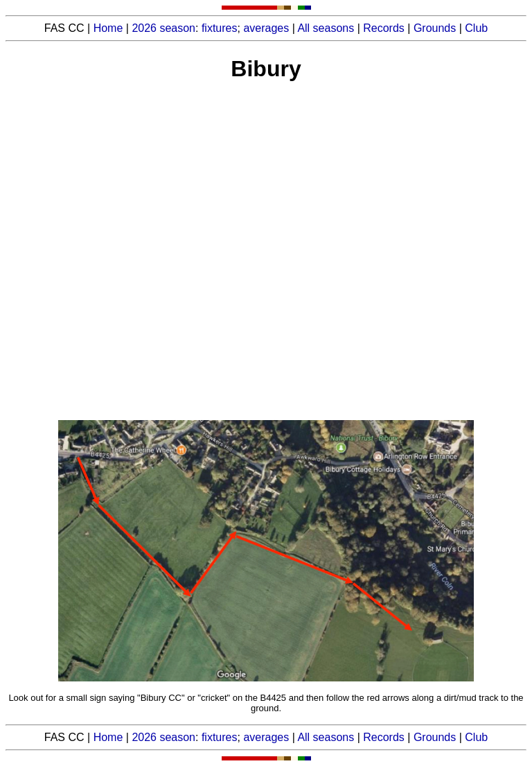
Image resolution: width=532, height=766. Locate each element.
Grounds (435, 28)
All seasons (326, 28)
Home (108, 28)
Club (476, 28)
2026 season (163, 28)
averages (266, 28)
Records (384, 28)
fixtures (220, 28)
